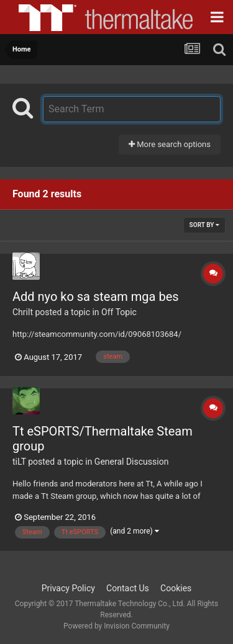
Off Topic (119, 312)
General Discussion (132, 462)
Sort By (204, 225)
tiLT (19, 462)
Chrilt (23, 312)
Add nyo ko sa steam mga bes (96, 297)
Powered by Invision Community (116, 626)
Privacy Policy (68, 588)
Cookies (176, 588)
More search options (170, 144)
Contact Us (128, 588)
